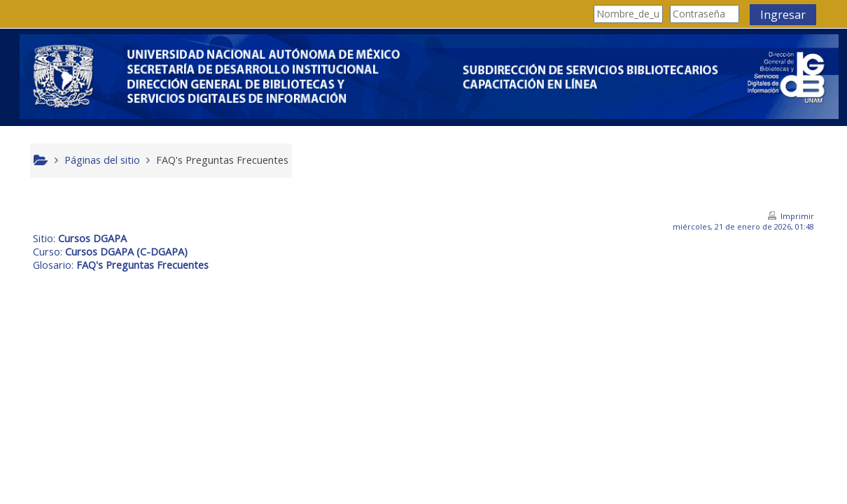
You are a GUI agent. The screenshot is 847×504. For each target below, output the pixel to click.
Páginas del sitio (108, 160)
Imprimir (792, 216)
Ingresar (778, 15)
